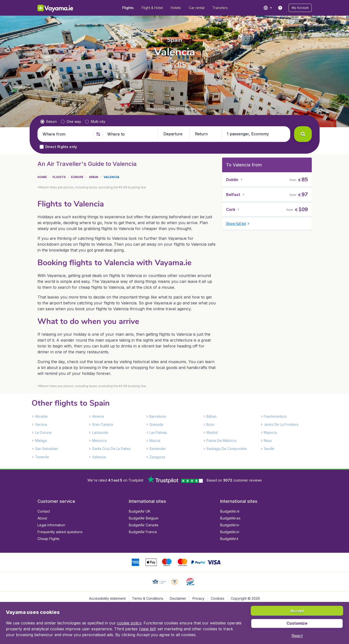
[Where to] (131, 134)
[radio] (49, 122)
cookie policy (129, 623)
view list (148, 629)
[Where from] (66, 134)
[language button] (268, 8)
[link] (280, 8)
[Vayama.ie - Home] (62, 8)
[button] (300, 8)
